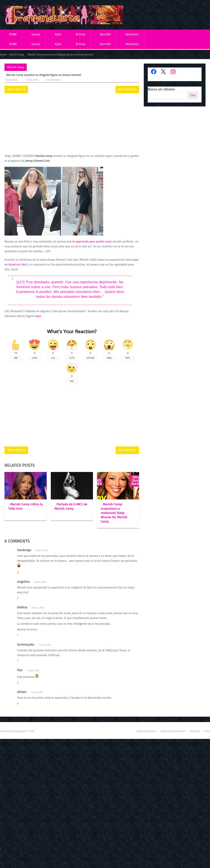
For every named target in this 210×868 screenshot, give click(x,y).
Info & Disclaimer (146, 731)
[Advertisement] (72, 124)
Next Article (127, 89)
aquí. (39, 316)
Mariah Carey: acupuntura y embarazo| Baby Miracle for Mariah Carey (114, 513)
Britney (80, 34)
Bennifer (105, 34)
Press (207, 731)
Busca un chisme (161, 89)
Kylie (58, 34)
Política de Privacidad (173, 731)
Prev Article (17, 89)
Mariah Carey (16, 67)
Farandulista (11, 80)
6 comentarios (53, 80)
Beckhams (132, 34)
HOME (13, 34)
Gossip (36, 34)
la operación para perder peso (92, 242)
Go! (193, 95)
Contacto (194, 731)
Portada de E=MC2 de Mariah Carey (71, 506)
